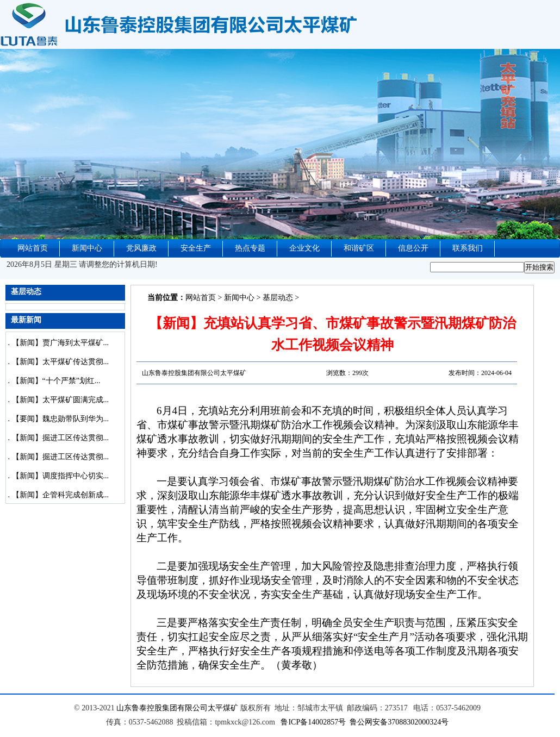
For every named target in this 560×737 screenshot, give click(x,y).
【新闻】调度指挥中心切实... (61, 476)
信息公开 (413, 248)
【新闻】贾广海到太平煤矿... (61, 343)
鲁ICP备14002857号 (313, 722)
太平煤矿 (223, 708)
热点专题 (250, 248)
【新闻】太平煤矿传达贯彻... (61, 362)
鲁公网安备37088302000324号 (399, 722)
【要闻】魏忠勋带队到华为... (61, 419)
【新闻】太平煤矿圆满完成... (61, 400)
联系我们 (468, 248)
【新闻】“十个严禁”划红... (56, 381)
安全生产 (196, 248)
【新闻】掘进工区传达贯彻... (61, 438)
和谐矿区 (359, 248)
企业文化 (304, 248)
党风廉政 (141, 248)
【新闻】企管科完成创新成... (61, 495)
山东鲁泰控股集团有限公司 (162, 708)
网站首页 (33, 248)
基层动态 (278, 298)
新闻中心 (87, 248)
